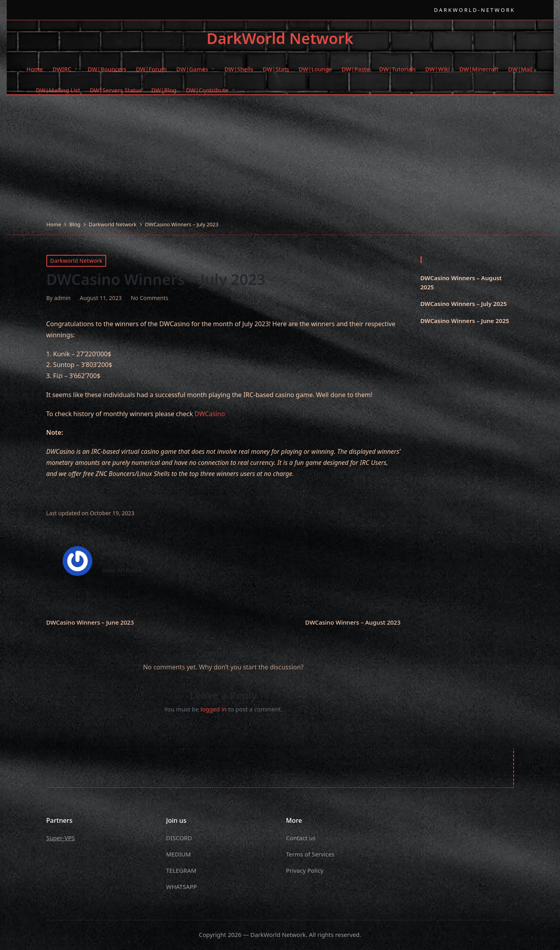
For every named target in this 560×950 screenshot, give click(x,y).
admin (114, 553)
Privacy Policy (305, 870)
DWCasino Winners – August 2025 (461, 282)
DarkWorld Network (280, 38)
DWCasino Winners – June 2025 (465, 321)
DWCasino (210, 414)
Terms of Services (310, 854)
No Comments (150, 298)
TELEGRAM (181, 870)
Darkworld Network (76, 261)
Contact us (301, 838)
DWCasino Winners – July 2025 (464, 304)
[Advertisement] (280, 161)
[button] (122, 570)
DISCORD (179, 838)
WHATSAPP (182, 887)
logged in (214, 709)
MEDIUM (179, 854)
